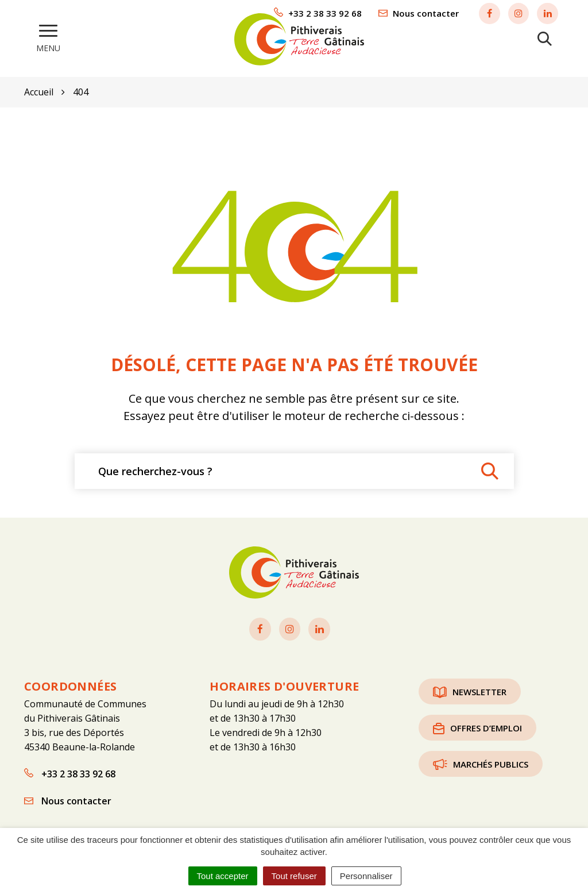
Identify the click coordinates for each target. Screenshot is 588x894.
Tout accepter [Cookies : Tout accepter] (223, 876)
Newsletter (470, 688)
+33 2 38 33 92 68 (70, 770)
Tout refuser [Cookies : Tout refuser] (294, 876)
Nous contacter (68, 797)
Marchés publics (481, 760)
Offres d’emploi (477, 724)
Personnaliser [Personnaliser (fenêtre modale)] (366, 876)
